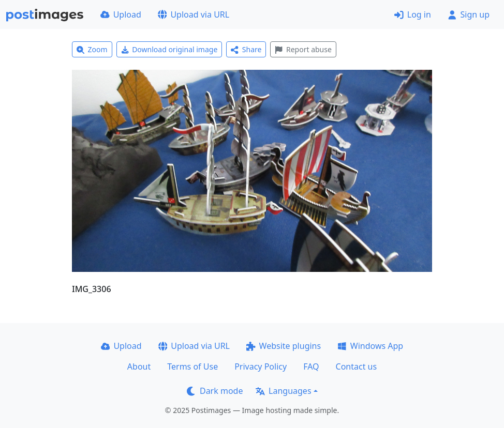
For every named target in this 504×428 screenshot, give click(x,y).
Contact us (357, 366)
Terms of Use (192, 366)
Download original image (169, 49)
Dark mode (215, 391)
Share (246, 49)
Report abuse (303, 49)
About (139, 366)
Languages (283, 391)
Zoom (92, 49)
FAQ (311, 366)
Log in (413, 14)
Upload (121, 14)
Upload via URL (194, 14)
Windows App (370, 346)
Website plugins (284, 346)
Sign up (469, 14)
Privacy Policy (261, 366)
